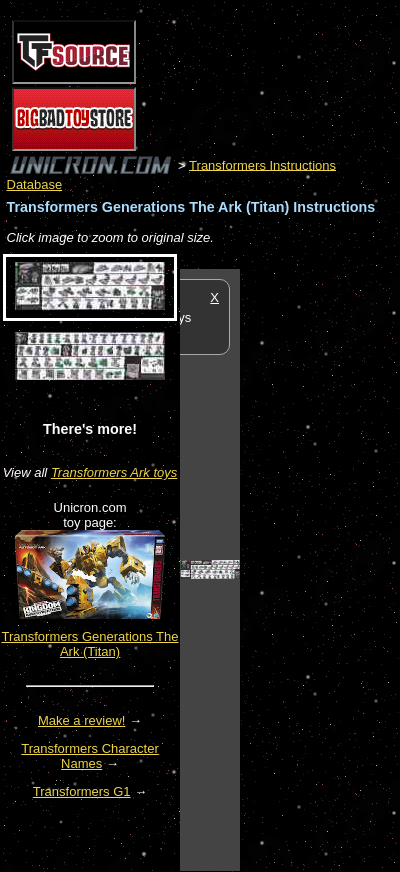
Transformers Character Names (90, 756)
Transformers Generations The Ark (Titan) (89, 644)
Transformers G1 (82, 791)
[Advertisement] (320, 569)
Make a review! (81, 720)
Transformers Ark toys (114, 472)
